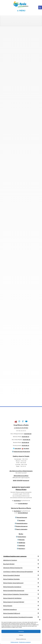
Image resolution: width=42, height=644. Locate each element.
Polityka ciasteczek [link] (14, 642)
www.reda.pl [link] (18, 448)
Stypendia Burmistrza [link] (22, 523)
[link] (40, 7)
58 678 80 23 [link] (17, 501)
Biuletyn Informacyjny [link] (22, 526)
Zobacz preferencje (21, 639)
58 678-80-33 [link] (25, 445)
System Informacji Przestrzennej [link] (22, 452)
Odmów (21, 635)
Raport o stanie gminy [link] (22, 529)
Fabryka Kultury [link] (22, 537)
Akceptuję (21, 631)
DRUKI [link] (15, 480)
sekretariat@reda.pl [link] (23, 513)
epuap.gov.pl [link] (26, 480)
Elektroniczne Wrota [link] (21, 476)
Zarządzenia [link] (22, 520)
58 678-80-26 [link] (27, 440)
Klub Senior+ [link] (22, 548)
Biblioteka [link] (22, 540)
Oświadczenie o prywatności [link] (25, 642)
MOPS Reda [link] (22, 545)
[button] (40, 620)
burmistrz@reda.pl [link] (23, 503)
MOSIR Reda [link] (22, 543)
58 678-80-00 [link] (28, 434)
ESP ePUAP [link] (20, 480)
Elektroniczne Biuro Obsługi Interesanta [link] (21, 471)
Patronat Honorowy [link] (22, 517)
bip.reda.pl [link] (26, 448)
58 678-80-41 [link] (26, 437)
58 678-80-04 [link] (25, 442)
